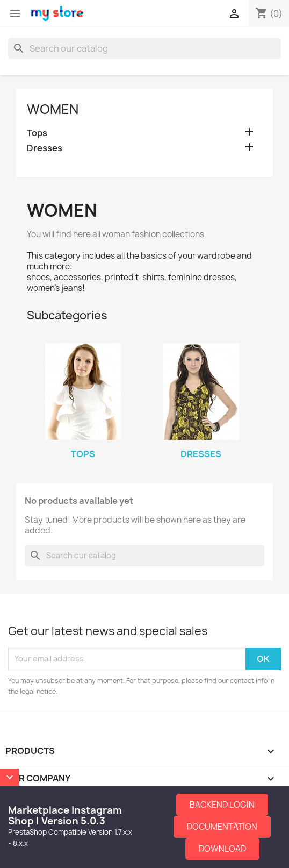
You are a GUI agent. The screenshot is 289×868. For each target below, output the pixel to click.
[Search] (144, 48)
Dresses (45, 148)
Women (53, 109)
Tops (37, 133)
